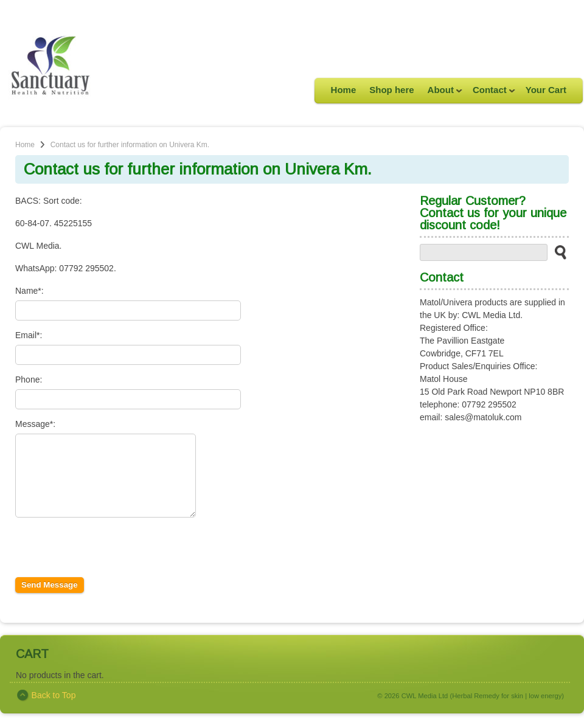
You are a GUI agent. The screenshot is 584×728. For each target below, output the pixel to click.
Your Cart (546, 90)
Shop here (391, 90)
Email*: (29, 335)
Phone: (29, 380)
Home (344, 90)
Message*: (35, 424)
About (442, 94)
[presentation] (108, 568)
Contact (491, 94)
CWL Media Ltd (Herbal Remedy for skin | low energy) (483, 710)
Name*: (30, 291)
